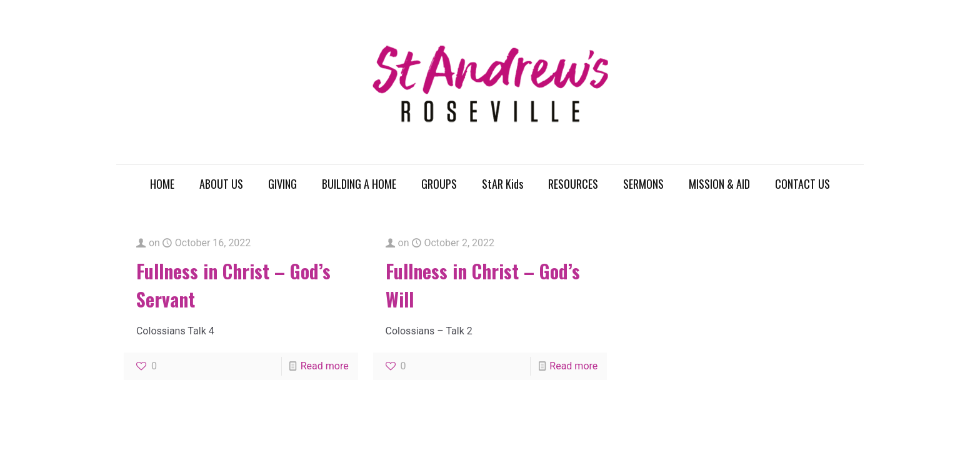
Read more (325, 366)
